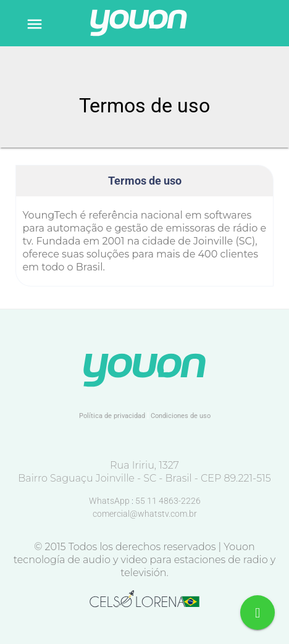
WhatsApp (110, 501)
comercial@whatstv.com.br (145, 514)
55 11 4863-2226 (168, 501)
